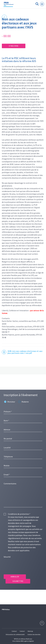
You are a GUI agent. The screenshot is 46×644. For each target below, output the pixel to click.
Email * (7, 475)
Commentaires (10, 484)
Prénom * (8, 412)
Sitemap (30, 631)
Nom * (6, 421)
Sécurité (7, 557)
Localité (7, 448)
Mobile (7, 466)
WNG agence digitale (27, 641)
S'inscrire (14, 46)
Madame (25, 402)
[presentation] (22, 564)
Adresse (7, 430)
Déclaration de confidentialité (15, 634)
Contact (14, 631)
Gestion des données (34, 634)
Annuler (15, 577)
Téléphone (8, 457)
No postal (8, 439)
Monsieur (11, 402)
